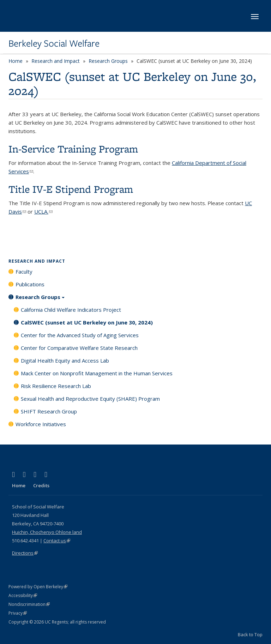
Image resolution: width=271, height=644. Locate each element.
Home (16, 61)
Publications (30, 284)
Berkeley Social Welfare (54, 43)
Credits (41, 485)
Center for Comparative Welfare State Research (79, 348)
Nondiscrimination (29, 604)
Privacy (18, 613)
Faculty (24, 272)
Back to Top (250, 634)
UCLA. (43, 211)
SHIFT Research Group (49, 411)
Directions (25, 553)
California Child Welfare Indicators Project (71, 310)
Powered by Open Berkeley (38, 587)
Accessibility (23, 595)
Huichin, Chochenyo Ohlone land (47, 532)
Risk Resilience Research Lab (56, 386)
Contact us (57, 541)
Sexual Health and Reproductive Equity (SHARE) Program (90, 399)
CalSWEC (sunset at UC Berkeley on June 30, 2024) (87, 322)
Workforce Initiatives (41, 424)
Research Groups (108, 61)
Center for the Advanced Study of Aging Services (80, 335)
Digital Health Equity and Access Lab (65, 360)
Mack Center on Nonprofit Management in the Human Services (97, 373)
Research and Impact (56, 61)
